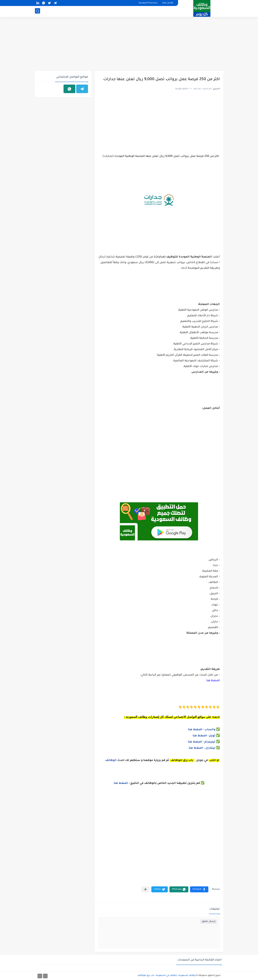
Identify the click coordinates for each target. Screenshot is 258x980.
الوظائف (111, 760)
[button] (199, 889)
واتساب (210, 730)
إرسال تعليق (209, 921)
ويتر (212, 736)
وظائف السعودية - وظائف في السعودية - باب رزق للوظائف (167, 976)
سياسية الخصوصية (148, 3)
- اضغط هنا (196, 730)
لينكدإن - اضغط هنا (202, 748)
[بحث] (37, 11)
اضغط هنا (213, 681)
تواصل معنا (168, 3)
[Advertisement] (129, 44)
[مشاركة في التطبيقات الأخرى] (145, 889)
